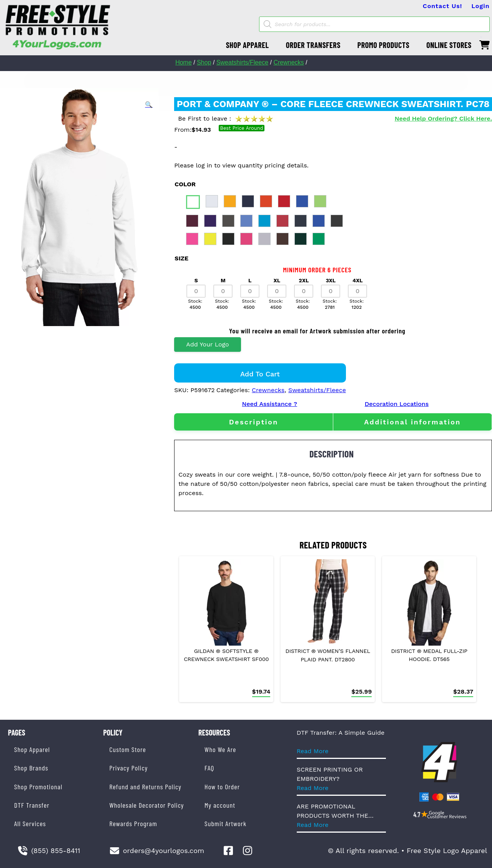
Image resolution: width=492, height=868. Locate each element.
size (181, 258)
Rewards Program (133, 823)
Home (184, 62)
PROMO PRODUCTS (383, 45)
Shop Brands (31, 768)
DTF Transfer (32, 805)
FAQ (209, 768)
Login (480, 6)
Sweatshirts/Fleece (242, 62)
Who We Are (220, 749)
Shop (204, 62)
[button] (149, 105)
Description (254, 422)
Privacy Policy (128, 768)
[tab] (253, 422)
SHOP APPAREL (248, 45)
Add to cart (260, 374)
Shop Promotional (38, 787)
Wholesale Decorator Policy (146, 805)
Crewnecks (288, 62)
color (185, 184)
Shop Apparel (32, 749)
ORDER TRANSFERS (313, 45)
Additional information (412, 422)
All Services (30, 823)
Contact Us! (443, 6)
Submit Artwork (225, 823)
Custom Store (127, 749)
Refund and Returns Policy (145, 787)
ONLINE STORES (449, 45)
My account (220, 805)
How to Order (222, 787)
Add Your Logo (207, 344)
